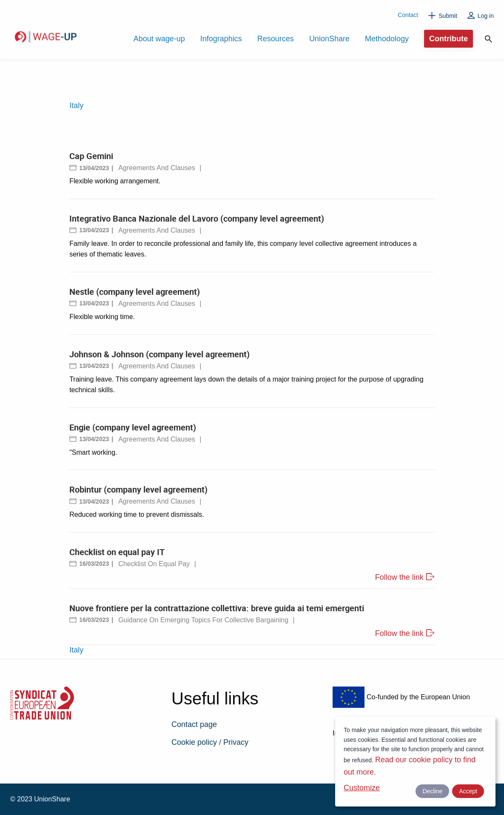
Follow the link (399, 577)
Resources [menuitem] (276, 39)
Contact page (194, 724)
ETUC (91, 721)
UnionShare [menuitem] (329, 39)
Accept (468, 791)
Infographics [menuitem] (221, 39)
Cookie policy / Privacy (210, 742)
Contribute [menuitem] (448, 39)
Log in (486, 16)
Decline (432, 791)
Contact (408, 15)
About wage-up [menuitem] (159, 39)
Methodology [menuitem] (387, 39)
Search (488, 39)
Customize (362, 788)
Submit (448, 16)
